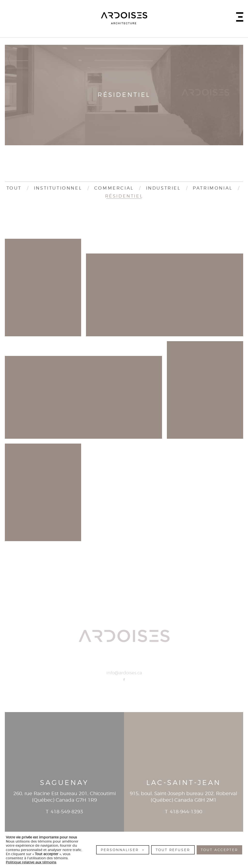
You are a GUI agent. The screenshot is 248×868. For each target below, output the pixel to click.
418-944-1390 (186, 812)
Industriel (163, 188)
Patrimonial (213, 188)
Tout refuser (173, 850)
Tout (14, 188)
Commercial (114, 188)
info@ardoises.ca (124, 673)
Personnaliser (123, 850)
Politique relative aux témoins (31, 862)
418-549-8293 (67, 812)
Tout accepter (219, 850)
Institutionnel (58, 188)
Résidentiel (124, 196)
